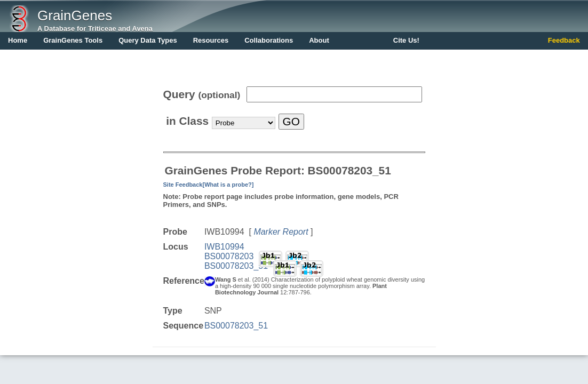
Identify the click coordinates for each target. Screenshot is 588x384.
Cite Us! (406, 40)
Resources (211, 40)
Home (18, 40)
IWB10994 (224, 247)
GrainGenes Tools (73, 40)
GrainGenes (75, 15)
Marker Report (281, 232)
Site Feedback (183, 185)
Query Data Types (148, 40)
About (319, 40)
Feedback (564, 40)
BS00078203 (229, 256)
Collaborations (269, 40)
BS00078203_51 (236, 266)
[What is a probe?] (228, 185)
